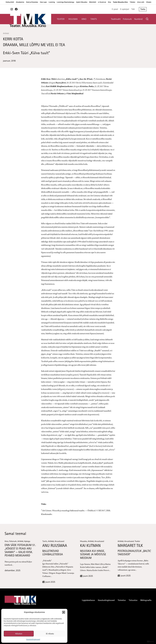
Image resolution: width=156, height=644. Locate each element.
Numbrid (138, 19)
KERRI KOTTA (13, 40)
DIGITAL (151, 642)
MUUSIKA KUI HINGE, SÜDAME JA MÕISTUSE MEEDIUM (93, 555)
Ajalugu (27, 541)
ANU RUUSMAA (55, 546)
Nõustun (19, 634)
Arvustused (59, 541)
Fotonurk (127, 19)
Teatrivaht (116, 19)
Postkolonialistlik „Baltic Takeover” (134, 553)
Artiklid (6, 33)
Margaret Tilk (130, 546)
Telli (133, 9)
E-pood (115, 9)
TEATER (61, 19)
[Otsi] (147, 19)
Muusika (84, 541)
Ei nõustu (50, 634)
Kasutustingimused (33, 639)
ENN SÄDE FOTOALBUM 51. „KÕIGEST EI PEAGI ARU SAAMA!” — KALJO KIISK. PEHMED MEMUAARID (20, 551)
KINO (84, 19)
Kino (6, 541)
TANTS (94, 19)
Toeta (143, 9)
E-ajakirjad (125, 9)
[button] (64, 612)
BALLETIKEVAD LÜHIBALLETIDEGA (53, 553)
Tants (45, 541)
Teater (137, 541)
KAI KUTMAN (90, 546)
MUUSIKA (73, 19)
